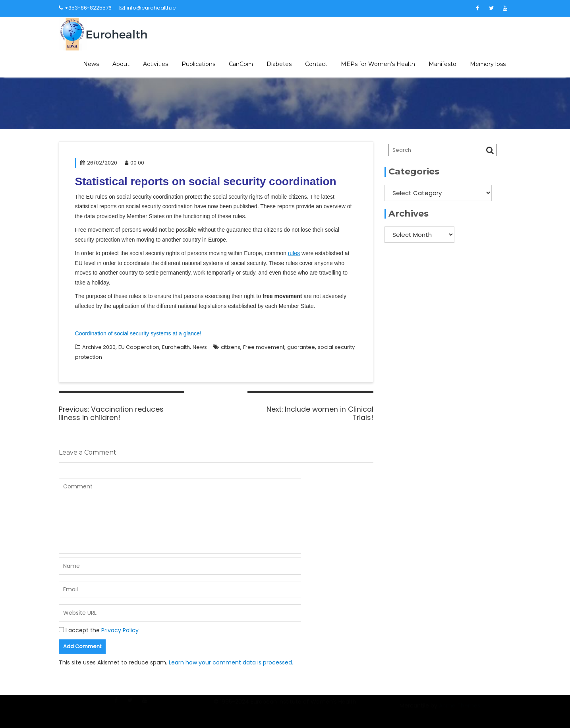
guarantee (301, 347)
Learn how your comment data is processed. (231, 662)
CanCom (241, 64)
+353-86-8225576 (85, 8)
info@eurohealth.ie (148, 8)
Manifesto (442, 64)
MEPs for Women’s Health (378, 64)
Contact (316, 64)
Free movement (264, 347)
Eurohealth (176, 347)
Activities (156, 64)
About (121, 64)
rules (294, 253)
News (91, 64)
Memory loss (488, 64)
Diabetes (279, 64)
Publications (198, 64)
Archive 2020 (99, 347)
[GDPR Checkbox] (61, 630)
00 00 (134, 163)
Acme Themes (460, 711)
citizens (231, 347)
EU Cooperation (139, 347)
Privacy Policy (120, 630)
